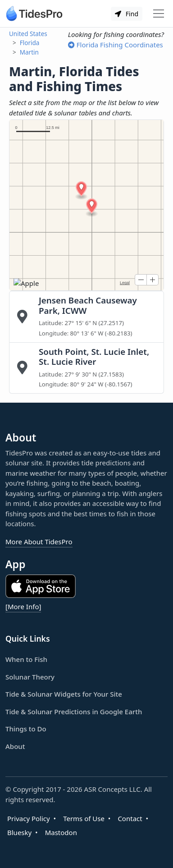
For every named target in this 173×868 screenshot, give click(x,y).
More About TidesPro (39, 542)
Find (127, 14)
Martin (29, 52)
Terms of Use (84, 818)
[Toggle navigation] (159, 14)
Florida (30, 43)
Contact (130, 818)
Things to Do (26, 729)
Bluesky (19, 832)
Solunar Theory (30, 677)
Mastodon (61, 832)
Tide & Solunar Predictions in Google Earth (74, 712)
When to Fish (26, 659)
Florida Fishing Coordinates (116, 45)
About (15, 746)
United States (28, 34)
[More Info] (23, 606)
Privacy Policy (29, 818)
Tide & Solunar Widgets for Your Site (64, 694)
